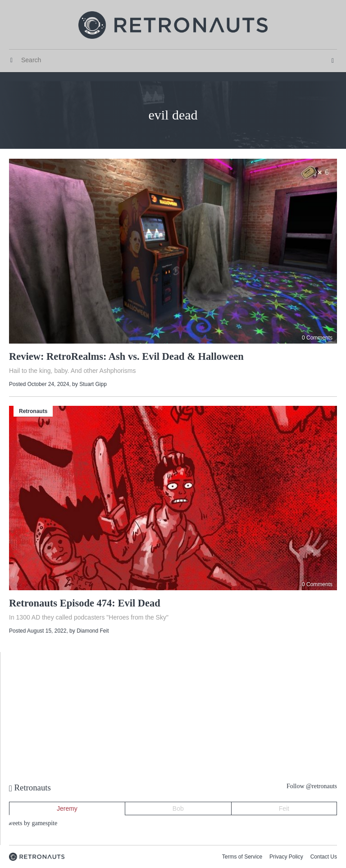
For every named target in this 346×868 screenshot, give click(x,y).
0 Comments (317, 338)
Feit (284, 808)
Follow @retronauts (312, 786)
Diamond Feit (93, 631)
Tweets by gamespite (31, 823)
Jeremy (67, 808)
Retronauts (33, 411)
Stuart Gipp (93, 384)
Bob (178, 808)
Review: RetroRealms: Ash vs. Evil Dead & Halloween (126, 356)
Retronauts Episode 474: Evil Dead (85, 603)
